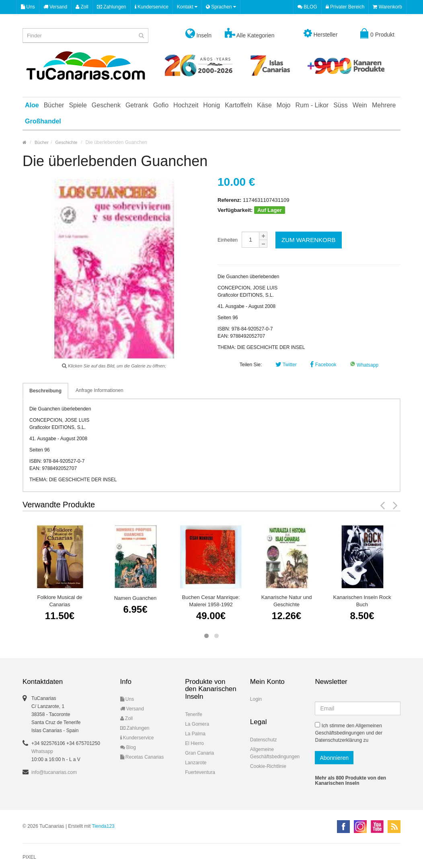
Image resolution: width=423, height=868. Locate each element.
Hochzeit (186, 105)
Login (256, 699)
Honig (211, 105)
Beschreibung (45, 391)
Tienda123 (103, 826)
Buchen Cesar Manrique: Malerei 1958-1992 (211, 601)
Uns (28, 7)
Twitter (286, 365)
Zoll (82, 7)
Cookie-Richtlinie (268, 766)
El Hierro (194, 743)
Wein (360, 105)
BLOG (307, 7)
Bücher (54, 105)
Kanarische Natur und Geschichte (287, 601)
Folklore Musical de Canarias (60, 601)
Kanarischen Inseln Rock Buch (362, 601)
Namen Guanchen (136, 598)
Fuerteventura (200, 772)
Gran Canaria (199, 753)
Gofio (161, 105)
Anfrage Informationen (100, 390)
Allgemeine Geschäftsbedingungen (275, 753)
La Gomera (197, 724)
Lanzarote (196, 763)
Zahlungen (112, 7)
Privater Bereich (345, 7)
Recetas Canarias (142, 757)
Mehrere (384, 105)
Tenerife (194, 714)
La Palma (195, 734)
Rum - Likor (312, 105)
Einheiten (228, 240)
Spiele (78, 105)
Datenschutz (264, 740)
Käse (264, 105)
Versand (55, 7)
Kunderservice (152, 7)
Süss (341, 105)
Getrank (137, 105)
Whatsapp (364, 365)
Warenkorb (387, 7)
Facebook (323, 365)
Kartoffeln (238, 105)
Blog (128, 747)
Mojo (284, 105)
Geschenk (106, 105)
